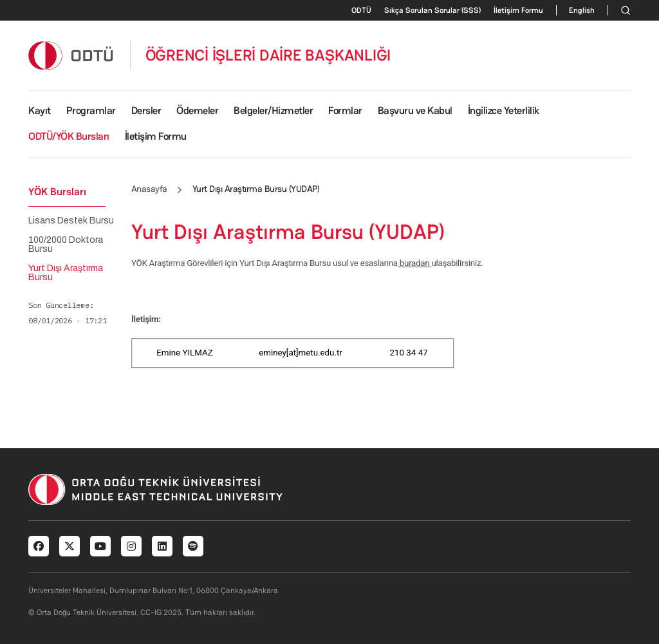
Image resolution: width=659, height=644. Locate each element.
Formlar (345, 110)
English (582, 10)
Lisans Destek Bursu (71, 221)
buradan (415, 263)
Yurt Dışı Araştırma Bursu (66, 273)
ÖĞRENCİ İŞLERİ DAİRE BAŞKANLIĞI (268, 55)
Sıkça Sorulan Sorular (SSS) (432, 10)
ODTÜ (361, 10)
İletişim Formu (518, 10)
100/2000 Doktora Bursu (66, 245)
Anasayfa (149, 189)
